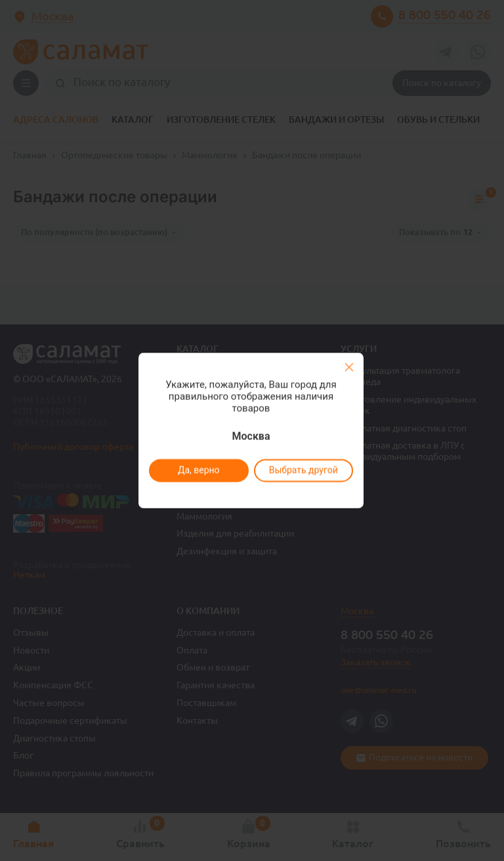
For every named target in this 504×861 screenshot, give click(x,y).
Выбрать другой (303, 470)
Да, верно (198, 470)
